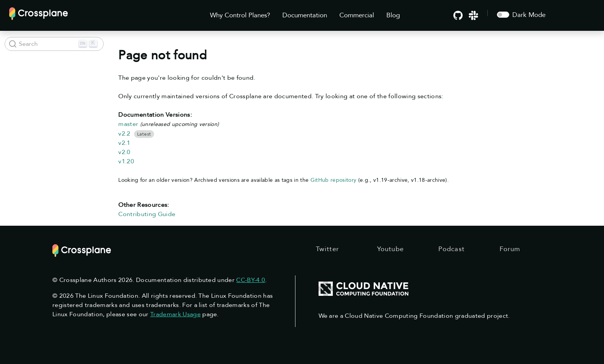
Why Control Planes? (240, 15)
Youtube (390, 249)
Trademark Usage (175, 314)
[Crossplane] (39, 13)
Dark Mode (529, 15)
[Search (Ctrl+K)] (54, 44)
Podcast (451, 249)
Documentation (305, 15)
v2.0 (124, 152)
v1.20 (126, 161)
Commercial (357, 15)
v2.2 (124, 134)
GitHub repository (334, 180)
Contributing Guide (147, 214)
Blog (393, 15)
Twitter (327, 249)
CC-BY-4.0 (251, 280)
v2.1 (124, 143)
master (128, 124)
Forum (510, 249)
